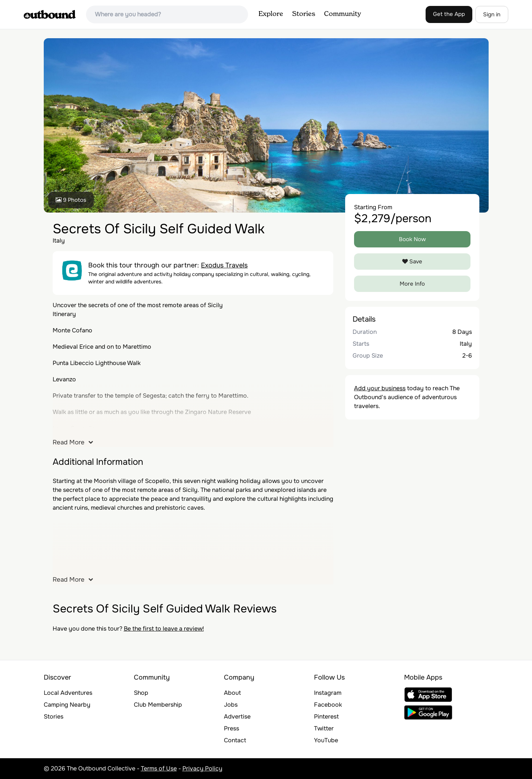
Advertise (237, 716)
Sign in (492, 14)
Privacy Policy (202, 768)
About (232, 693)
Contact (235, 740)
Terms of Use (159, 768)
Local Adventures (68, 693)
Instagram (328, 693)
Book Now (412, 239)
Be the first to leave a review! (164, 629)
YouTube (326, 740)
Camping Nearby (67, 705)
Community (343, 14)
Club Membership (158, 705)
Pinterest (326, 716)
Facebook (328, 705)
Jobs (231, 705)
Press (232, 728)
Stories (304, 14)
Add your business (380, 388)
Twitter (324, 728)
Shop (141, 693)
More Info (412, 284)
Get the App (449, 14)
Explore (271, 14)
